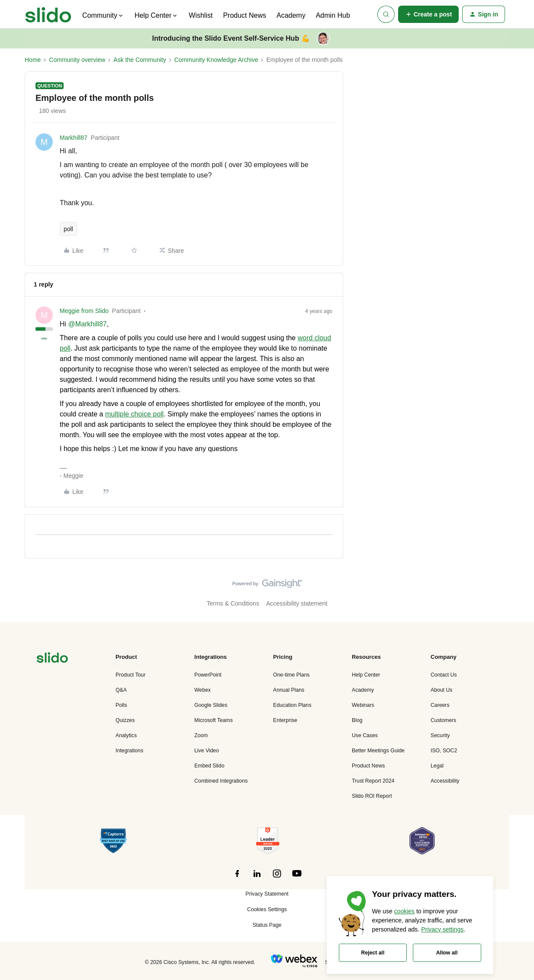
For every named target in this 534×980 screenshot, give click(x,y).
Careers (440, 705)
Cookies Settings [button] (267, 909)
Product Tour (130, 675)
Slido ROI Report (372, 796)
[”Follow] (237, 878)
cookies (404, 911)
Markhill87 (74, 138)
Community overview (77, 60)
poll (68, 229)
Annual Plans (289, 690)
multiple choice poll (134, 414)
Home (33, 60)
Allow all (447, 953)
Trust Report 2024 (373, 781)
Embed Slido (209, 766)
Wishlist (201, 15)
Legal (437, 766)
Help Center (366, 675)
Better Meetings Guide (378, 751)
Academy (291, 15)
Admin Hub (333, 15)
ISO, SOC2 (444, 751)
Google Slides (211, 705)
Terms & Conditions (233, 603)
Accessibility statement (297, 603)
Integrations (129, 751)
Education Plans (292, 705)
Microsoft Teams (214, 720)
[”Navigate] (52, 659)
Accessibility (445, 781)
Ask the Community (140, 60)
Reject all (373, 953)
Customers (443, 720)
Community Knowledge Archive (216, 60)
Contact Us (444, 675)
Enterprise (285, 720)
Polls (121, 705)
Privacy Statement (267, 894)
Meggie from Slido (84, 311)
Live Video (207, 751)
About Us (441, 690)
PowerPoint (208, 675)
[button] (429, 14)
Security (440, 735)
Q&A (121, 690)
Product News (244, 15)
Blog (357, 720)
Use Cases (365, 735)
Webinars (363, 705)
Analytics (126, 735)
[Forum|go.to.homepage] (48, 14)
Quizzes (125, 720)
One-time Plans (291, 675)
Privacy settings (442, 929)
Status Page (267, 925)
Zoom (201, 735)
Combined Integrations (221, 781)
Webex (203, 690)
